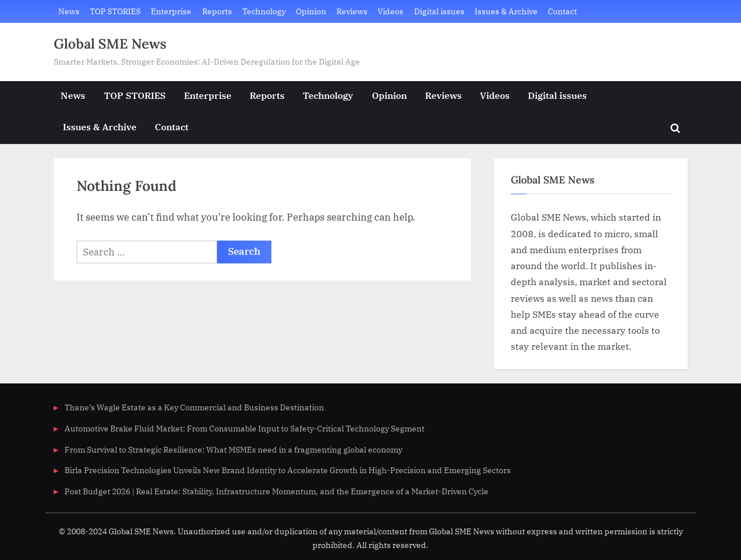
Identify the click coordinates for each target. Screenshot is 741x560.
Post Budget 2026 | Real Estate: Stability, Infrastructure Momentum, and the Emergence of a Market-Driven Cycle (277, 491)
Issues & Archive (506, 11)
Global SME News (110, 44)
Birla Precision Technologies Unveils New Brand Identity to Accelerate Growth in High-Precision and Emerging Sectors (288, 470)
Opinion (311, 11)
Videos (390, 11)
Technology (264, 11)
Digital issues (439, 11)
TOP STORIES (115, 11)
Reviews (352, 11)
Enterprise (171, 11)
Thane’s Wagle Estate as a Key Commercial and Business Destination (194, 407)
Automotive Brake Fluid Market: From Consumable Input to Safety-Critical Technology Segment (245, 428)
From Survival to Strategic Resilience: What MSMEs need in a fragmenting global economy (233, 449)
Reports (217, 11)
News (69, 11)
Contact (562, 11)
